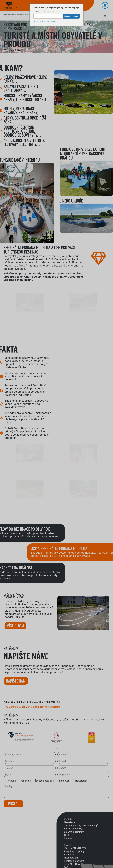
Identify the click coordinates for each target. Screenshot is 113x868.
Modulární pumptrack (9, 15)
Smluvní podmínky (74, 832)
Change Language (71, 16)
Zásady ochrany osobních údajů (81, 826)
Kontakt (68, 819)
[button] (53, 749)
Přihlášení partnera (74, 861)
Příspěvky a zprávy (74, 851)
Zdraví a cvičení (18, 707)
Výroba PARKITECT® (75, 848)
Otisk (67, 835)
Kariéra (68, 838)
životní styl (33, 707)
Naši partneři (71, 858)
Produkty (69, 845)
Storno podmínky (73, 829)
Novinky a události (50, 707)
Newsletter (70, 822)
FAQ (6, 707)
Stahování (69, 855)
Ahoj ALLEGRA (72, 864)
